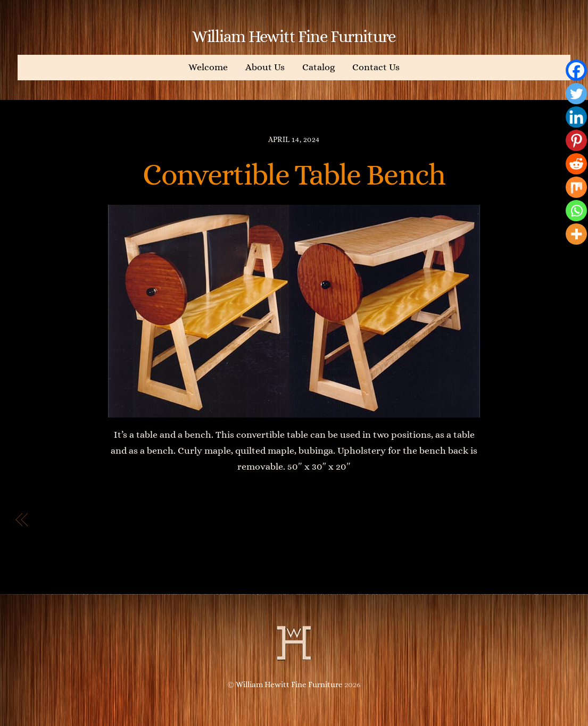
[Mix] (576, 187)
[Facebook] (576, 70)
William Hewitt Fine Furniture (289, 685)
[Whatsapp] (576, 211)
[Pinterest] (576, 140)
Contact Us (376, 67)
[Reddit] (576, 164)
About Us (265, 67)
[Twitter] (576, 94)
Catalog (318, 67)
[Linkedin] (576, 117)
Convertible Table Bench (294, 174)
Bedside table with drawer (103, 520)
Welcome (208, 67)
